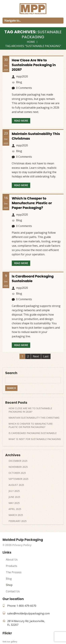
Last (46, 356)
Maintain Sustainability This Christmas (34, 418)
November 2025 (18, 467)
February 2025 (18, 521)
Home (31, 42)
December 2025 (18, 461)
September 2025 (18, 479)
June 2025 (14, 497)
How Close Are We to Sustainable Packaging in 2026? (34, 65)
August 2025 (16, 485)
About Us (12, 560)
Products (12, 566)
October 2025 (17, 473)
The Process (14, 572)
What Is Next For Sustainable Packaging (35, 439)
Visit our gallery (10, 642)
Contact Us (13, 591)
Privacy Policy (22, 545)
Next (36, 356)
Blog (9, 579)
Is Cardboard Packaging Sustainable (33, 433)
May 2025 (14, 503)
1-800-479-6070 (26, 606)
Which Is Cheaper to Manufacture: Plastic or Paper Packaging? (32, 203)
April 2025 (15, 509)
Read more (21, 121)
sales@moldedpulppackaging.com (28, 613)
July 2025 (14, 491)
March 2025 (16, 515)
